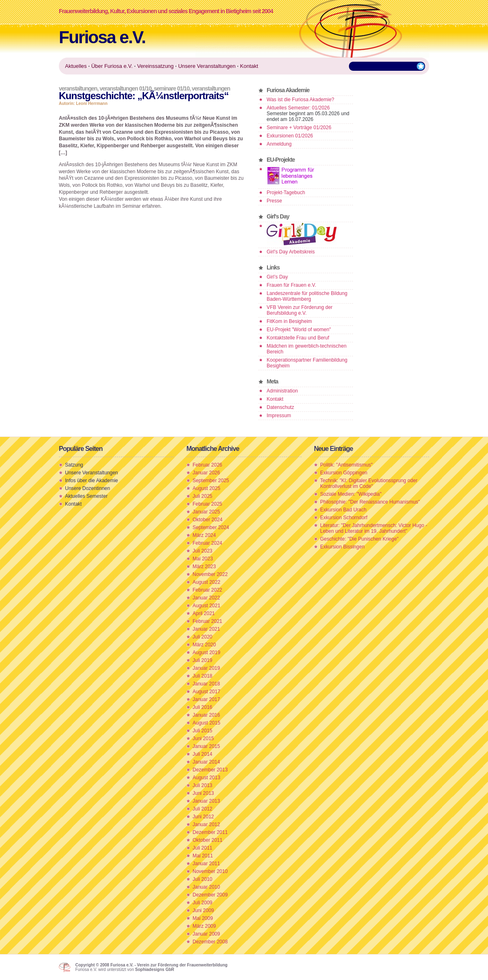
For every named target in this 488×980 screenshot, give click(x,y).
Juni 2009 (203, 910)
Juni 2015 (203, 738)
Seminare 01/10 (172, 88)
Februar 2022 (207, 590)
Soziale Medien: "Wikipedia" (351, 494)
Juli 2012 (202, 809)
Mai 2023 (203, 559)
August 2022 (206, 582)
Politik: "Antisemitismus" (346, 465)
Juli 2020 (202, 637)
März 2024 (204, 535)
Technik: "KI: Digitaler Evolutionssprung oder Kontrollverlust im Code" (369, 483)
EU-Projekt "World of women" (299, 330)
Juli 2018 (202, 676)
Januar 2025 (206, 512)
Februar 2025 (207, 504)
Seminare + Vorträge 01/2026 (299, 128)
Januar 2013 (206, 801)
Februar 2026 (207, 465)
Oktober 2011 (208, 840)
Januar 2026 (206, 473)
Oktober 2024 (208, 520)
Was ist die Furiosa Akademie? (300, 100)
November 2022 (210, 574)
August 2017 (206, 692)
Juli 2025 (202, 496)
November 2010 (210, 871)
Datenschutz (280, 407)
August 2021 (206, 606)
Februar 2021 (207, 621)
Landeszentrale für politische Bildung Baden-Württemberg (307, 296)
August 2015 (206, 723)
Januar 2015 (206, 746)
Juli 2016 (202, 707)
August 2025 (206, 488)
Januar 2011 (206, 864)
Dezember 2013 (210, 770)
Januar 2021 (206, 629)
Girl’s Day (277, 277)
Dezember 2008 (210, 942)
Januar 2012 (206, 824)
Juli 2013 (202, 785)
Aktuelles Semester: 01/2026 (298, 108)
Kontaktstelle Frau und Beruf (298, 338)
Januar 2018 (206, 684)
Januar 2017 (206, 699)
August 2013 (206, 778)
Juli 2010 (202, 879)
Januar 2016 (206, 715)
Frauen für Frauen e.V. (291, 285)
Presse (274, 201)
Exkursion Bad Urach (343, 510)
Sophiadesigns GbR (155, 970)
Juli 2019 (202, 660)
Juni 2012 (203, 817)
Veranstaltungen (78, 88)
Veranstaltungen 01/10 (125, 88)
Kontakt (275, 399)
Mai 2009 (203, 918)
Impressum (279, 416)
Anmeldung (279, 144)
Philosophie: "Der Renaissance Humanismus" (370, 502)
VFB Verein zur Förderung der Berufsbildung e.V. (300, 310)
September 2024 (211, 527)
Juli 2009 (202, 903)
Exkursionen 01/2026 (290, 136)
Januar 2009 (206, 934)
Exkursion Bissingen (342, 547)
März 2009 (204, 926)
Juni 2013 (203, 793)
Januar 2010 (206, 887)
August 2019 (206, 653)
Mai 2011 (203, 856)
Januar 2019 (206, 668)
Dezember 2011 (210, 832)
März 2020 (204, 645)
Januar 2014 (206, 762)
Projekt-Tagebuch (286, 193)
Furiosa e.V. (102, 37)
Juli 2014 (202, 754)
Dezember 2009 (210, 895)
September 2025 (211, 481)
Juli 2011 (202, 848)
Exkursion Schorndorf (344, 518)
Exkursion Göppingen (344, 473)
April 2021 (204, 613)
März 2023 (204, 567)
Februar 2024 (207, 543)
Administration (282, 391)
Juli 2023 (202, 551)
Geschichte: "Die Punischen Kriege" (359, 539)
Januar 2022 (206, 598)
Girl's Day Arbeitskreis (291, 252)
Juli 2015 (202, 731)
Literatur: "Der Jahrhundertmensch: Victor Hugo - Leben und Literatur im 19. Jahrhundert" (374, 528)
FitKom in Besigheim (289, 321)
